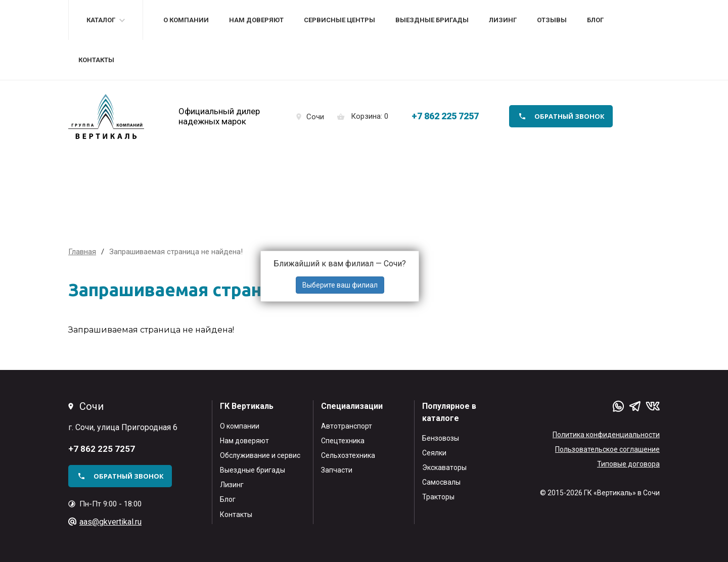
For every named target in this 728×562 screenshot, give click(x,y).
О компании (186, 20)
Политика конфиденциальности (606, 435)
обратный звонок (570, 116)
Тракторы (438, 497)
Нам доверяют (256, 20)
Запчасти (337, 470)
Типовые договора (628, 464)
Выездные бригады (432, 20)
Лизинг (503, 20)
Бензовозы (441, 438)
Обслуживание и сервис (260, 455)
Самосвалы (441, 482)
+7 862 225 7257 (445, 116)
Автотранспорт (347, 426)
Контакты (96, 60)
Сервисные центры (339, 20)
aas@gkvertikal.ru (110, 522)
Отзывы (552, 20)
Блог (595, 20)
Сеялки (434, 453)
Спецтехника (343, 441)
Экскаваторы (444, 467)
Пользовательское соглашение (607, 449)
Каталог (101, 20)
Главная (82, 252)
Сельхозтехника (348, 455)
